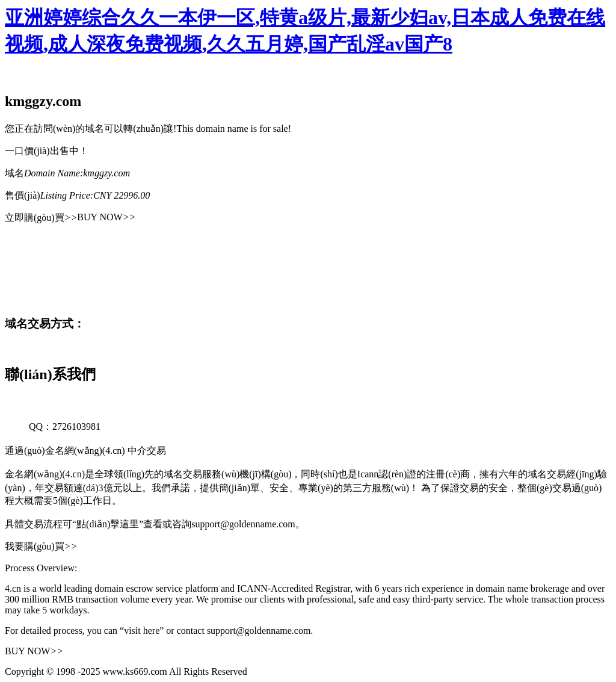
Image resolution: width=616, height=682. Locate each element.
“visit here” (142, 631)
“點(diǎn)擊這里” (108, 524)
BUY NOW (106, 217)
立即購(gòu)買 (41, 218)
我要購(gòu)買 (41, 546)
